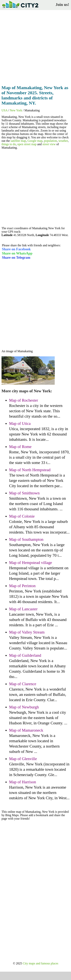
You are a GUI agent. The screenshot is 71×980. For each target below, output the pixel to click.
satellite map (18, 141)
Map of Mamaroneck (26, 730)
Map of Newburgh (24, 707)
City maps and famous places (41, 963)
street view (49, 144)
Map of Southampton (26, 539)
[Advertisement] (35, 46)
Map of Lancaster (23, 609)
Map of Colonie (22, 516)
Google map (35, 141)
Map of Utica (20, 423)
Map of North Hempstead (30, 470)
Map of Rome (20, 447)
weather (63, 141)
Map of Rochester (24, 400)
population (50, 141)
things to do (9, 144)
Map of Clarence (23, 684)
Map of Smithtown (24, 493)
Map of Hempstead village (31, 563)
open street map (27, 144)
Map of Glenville (23, 759)
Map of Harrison (23, 782)
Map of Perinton (22, 586)
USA (4, 110)
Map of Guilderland (25, 655)
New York (16, 110)
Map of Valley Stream (27, 632)
